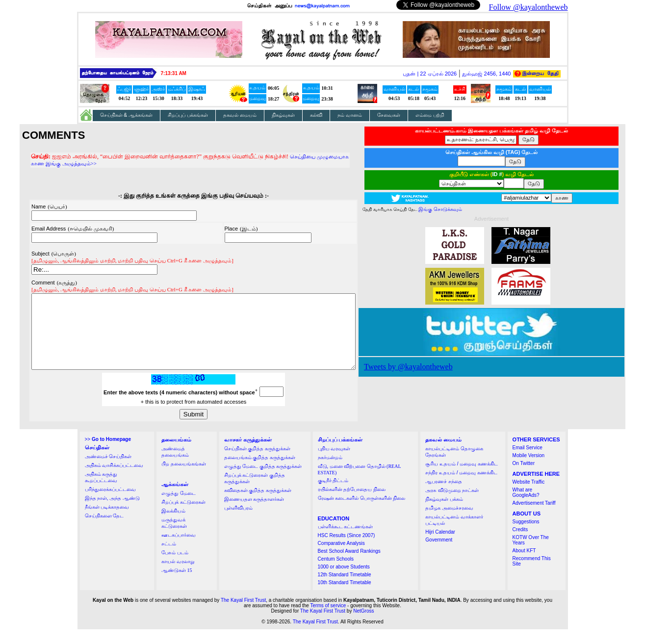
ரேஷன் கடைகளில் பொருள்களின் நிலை (362, 513)
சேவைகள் (389, 115)
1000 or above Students (344, 581)
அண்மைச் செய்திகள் (108, 471)
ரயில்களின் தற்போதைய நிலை (352, 504)
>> (108, 454)
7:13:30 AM (174, 73)
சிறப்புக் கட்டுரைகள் (183, 517)
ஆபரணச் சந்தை (444, 496)
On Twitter (524, 478)
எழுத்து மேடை (179, 508)
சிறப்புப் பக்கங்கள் (188, 115)
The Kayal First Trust (243, 615)
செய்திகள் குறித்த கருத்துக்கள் (257, 463)
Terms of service (328, 620)
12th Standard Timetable (345, 589)
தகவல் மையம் (240, 115)
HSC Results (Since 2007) (347, 550)
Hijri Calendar (440, 547)
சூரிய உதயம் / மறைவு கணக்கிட (462, 478)
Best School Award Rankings (349, 566)
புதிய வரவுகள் (334, 463)
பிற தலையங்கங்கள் (184, 478)
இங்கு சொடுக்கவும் (460, 209)
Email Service (528, 462)
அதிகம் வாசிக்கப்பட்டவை (114, 480)
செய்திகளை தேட (104, 530)
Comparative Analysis (341, 558)
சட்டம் (169, 558)
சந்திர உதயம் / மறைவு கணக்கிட (461, 487)
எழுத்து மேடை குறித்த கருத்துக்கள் (263, 481)
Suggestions (526, 536)
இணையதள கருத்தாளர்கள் (254, 514)
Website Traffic (529, 497)
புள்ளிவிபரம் (238, 523)
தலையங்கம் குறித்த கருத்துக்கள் (260, 472)
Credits (520, 544)
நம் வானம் (350, 115)
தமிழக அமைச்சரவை (449, 523)
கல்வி (316, 115)
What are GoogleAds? (526, 507)
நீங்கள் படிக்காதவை (107, 522)
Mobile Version (529, 470)
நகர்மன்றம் (330, 472)
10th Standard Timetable (345, 597)
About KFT (524, 565)
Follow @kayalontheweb (529, 7)
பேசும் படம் (175, 567)
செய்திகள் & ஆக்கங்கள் (127, 115)
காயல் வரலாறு (178, 576)
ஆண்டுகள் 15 (177, 585)
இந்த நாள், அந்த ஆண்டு (112, 513)
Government (439, 554)
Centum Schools (336, 574)
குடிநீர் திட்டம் (333, 495)
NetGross (363, 626)
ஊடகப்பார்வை (179, 550)
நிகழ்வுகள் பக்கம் (444, 514)
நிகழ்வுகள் (283, 115)
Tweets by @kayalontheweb (428, 367)
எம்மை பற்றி (430, 115)
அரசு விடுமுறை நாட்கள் (452, 505)
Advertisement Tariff (534, 518)
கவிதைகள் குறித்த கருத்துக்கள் (258, 505)
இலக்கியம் (173, 526)
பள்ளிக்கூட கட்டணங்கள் (346, 541)
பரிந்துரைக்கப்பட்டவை (110, 504)
